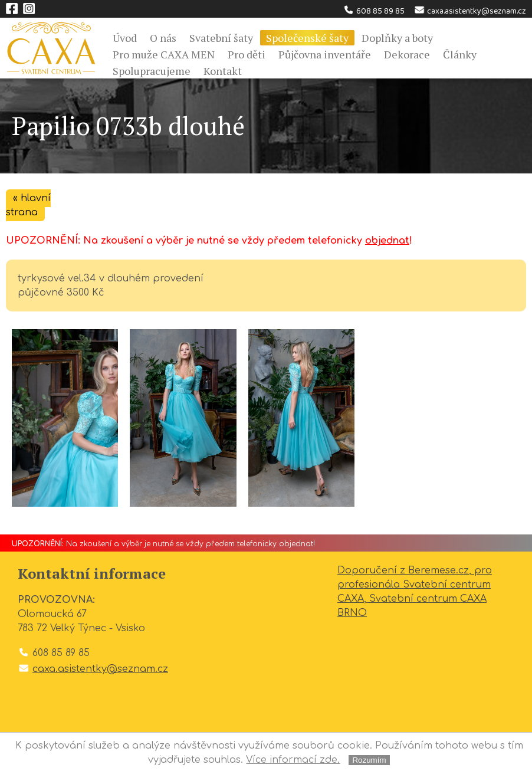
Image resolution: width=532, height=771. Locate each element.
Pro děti (247, 54)
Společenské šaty (307, 38)
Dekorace (407, 54)
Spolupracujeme (152, 71)
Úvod (125, 38)
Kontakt (223, 71)
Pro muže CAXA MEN (164, 54)
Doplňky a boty (397, 38)
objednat (387, 241)
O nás (163, 38)
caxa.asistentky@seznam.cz (470, 11)
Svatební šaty (221, 38)
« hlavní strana (28, 205)
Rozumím (369, 760)
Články (460, 54)
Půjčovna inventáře (325, 54)
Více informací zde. (293, 760)
